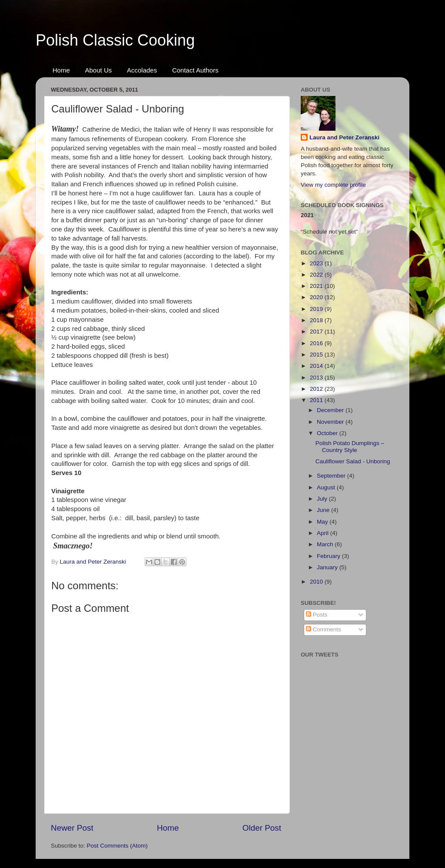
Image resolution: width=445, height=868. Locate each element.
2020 (317, 297)
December (331, 410)
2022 (317, 275)
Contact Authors (195, 70)
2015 (317, 355)
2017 (317, 332)
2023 (317, 263)
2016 (317, 343)
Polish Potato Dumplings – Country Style (350, 447)
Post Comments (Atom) (117, 846)
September (332, 476)
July (323, 499)
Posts (317, 615)
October (328, 433)
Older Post (262, 828)
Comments (324, 629)
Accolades (142, 70)
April (324, 533)
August (327, 487)
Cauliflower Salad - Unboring (353, 461)
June (324, 510)
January (328, 567)
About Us (99, 70)
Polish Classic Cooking (115, 40)
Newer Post (72, 828)
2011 (317, 400)
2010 (317, 582)
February (329, 556)
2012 (317, 389)
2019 (317, 309)
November (331, 422)
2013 (317, 378)
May (323, 522)
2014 (317, 366)
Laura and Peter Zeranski (344, 137)
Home (61, 70)
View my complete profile (333, 185)
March (326, 544)
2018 (317, 320)
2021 (317, 286)
